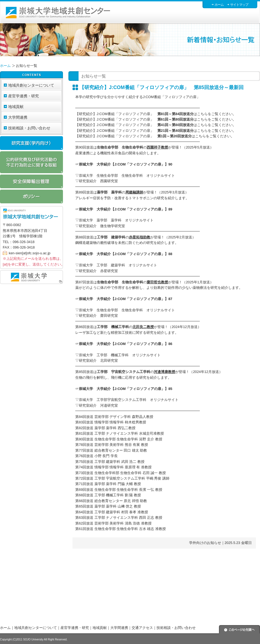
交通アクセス (142, 628)
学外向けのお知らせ (205, 543)
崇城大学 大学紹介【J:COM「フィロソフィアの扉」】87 (125, 299)
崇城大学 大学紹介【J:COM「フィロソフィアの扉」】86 (125, 344)
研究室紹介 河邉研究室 (98, 405)
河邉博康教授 (164, 372)
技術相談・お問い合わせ (29, 128)
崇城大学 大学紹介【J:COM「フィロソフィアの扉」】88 (125, 254)
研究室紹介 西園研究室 (98, 181)
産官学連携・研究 (75, 628)
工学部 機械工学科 (113, 327)
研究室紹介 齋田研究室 (98, 316)
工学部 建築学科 (111, 237)
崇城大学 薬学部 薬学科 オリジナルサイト (116, 220)
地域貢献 (100, 628)
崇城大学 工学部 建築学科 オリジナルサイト (118, 265)
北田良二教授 (143, 327)
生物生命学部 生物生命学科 (120, 147)
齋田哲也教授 (157, 282)
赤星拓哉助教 (140, 237)
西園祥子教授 (157, 147)
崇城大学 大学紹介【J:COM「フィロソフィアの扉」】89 (125, 209)
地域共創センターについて (36, 628)
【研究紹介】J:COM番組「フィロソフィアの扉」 (134, 114)
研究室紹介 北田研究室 (98, 361)
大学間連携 (119, 628)
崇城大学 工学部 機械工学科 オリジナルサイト (120, 355)
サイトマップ (239, 5)
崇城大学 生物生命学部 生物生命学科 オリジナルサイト (127, 176)
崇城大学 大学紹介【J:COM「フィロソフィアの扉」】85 (125, 389)
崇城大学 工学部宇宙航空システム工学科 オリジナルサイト (129, 400)
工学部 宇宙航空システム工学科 (124, 372)
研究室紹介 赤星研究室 (98, 271)
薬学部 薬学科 (109, 192)
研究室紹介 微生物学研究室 (102, 226)
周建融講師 (134, 192)
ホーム (219, 5)
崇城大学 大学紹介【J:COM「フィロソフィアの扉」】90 (125, 164)
